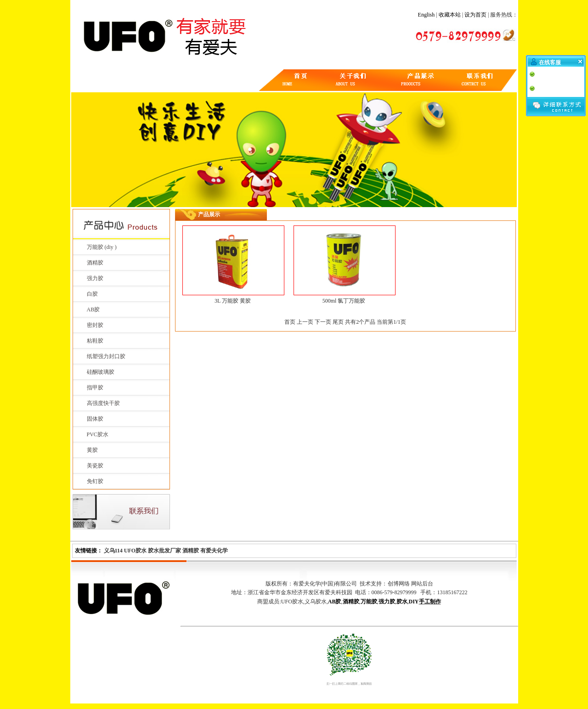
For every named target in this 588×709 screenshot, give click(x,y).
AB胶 (93, 309)
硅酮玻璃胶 (101, 372)
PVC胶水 (98, 434)
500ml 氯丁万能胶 (344, 301)
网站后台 (422, 584)
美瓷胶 (95, 466)
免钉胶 (95, 481)
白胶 (92, 294)
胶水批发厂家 (164, 551)
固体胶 (95, 419)
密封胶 (95, 325)
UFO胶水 (135, 551)
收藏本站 (450, 15)
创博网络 (399, 584)
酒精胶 (95, 263)
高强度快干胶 (103, 403)
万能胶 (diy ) (102, 247)
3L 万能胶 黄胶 (233, 301)
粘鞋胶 (95, 341)
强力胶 (95, 278)
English (427, 15)
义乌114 (113, 551)
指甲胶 (95, 388)
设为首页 (475, 15)
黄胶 (92, 450)
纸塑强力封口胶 (106, 356)
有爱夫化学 (214, 551)
